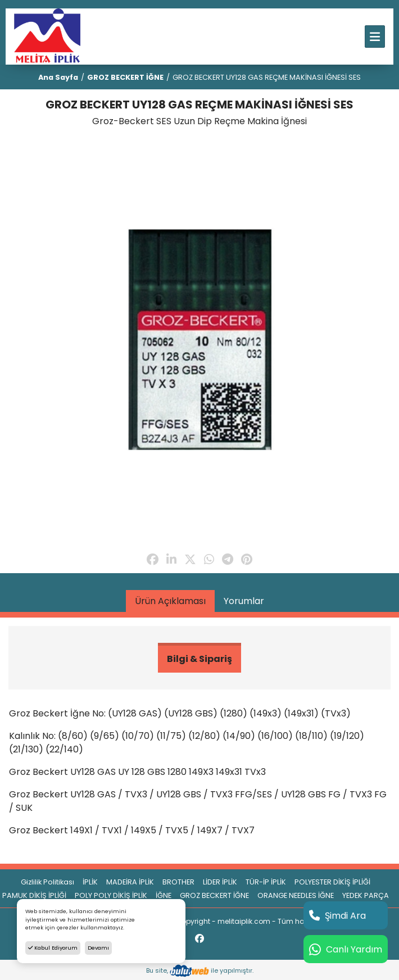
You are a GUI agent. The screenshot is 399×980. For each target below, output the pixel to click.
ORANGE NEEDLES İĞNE (296, 895)
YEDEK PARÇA (366, 895)
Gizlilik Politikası (47, 882)
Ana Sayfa (58, 77)
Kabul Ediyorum (53, 948)
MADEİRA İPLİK (130, 882)
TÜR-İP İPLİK (266, 882)
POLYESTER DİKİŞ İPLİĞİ (332, 882)
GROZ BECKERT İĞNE (125, 77)
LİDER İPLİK (220, 882)
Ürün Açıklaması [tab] (170, 601)
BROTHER (178, 882)
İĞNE (164, 895)
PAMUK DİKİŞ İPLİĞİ (34, 895)
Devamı (98, 948)
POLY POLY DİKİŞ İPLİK (111, 895)
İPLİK (90, 882)
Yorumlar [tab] (244, 601)
